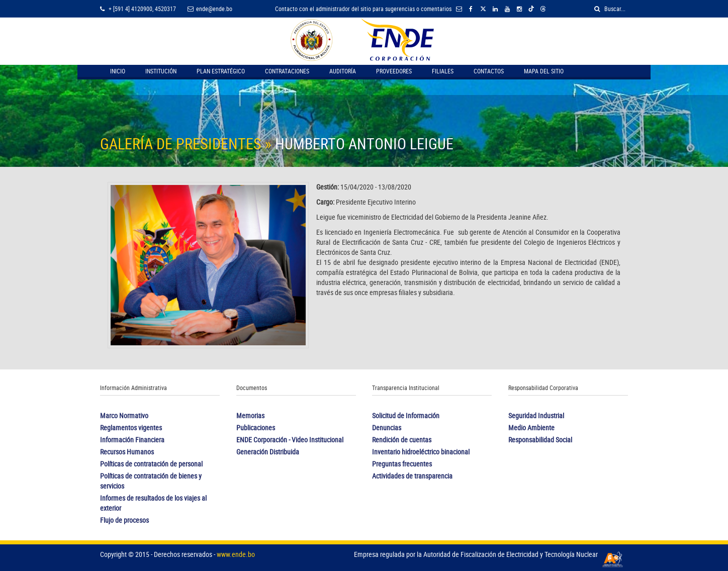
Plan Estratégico (221, 71)
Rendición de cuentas (402, 440)
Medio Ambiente (531, 427)
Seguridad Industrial (536, 415)
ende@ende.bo (210, 9)
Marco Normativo (124, 415)
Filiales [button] (443, 71)
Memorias (250, 415)
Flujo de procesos (124, 520)
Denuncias (387, 427)
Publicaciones (256, 427)
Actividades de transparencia (412, 476)
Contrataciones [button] (287, 71)
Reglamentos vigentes (131, 427)
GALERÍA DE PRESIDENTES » (188, 144)
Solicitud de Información (406, 415)
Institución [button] (161, 71)
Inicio (118, 71)
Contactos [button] (489, 71)
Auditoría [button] (343, 71)
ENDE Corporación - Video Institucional (290, 440)
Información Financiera (132, 440)
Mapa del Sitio (544, 71)
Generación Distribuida (268, 452)
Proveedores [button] (394, 71)
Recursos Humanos (127, 452)
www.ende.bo (236, 554)
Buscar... (610, 9)
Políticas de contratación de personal (151, 464)
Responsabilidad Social (540, 440)
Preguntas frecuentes (402, 464)
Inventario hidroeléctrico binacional (421, 452)
